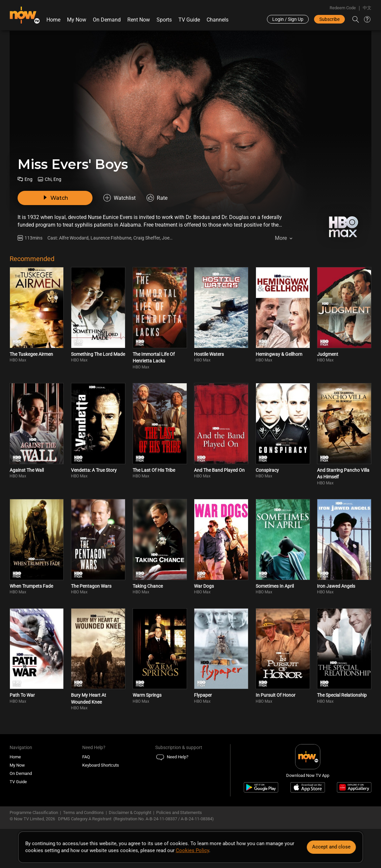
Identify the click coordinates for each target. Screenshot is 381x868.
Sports (164, 20)
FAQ (86, 757)
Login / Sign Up (288, 19)
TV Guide (189, 20)
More (281, 238)
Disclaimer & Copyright (130, 813)
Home (53, 20)
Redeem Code (343, 8)
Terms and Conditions (83, 813)
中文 (367, 8)
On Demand (107, 20)
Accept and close (331, 847)
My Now (77, 20)
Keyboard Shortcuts (101, 765)
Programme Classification (34, 813)
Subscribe (329, 19)
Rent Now (139, 20)
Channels (218, 20)
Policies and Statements (179, 813)
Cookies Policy (192, 850)
